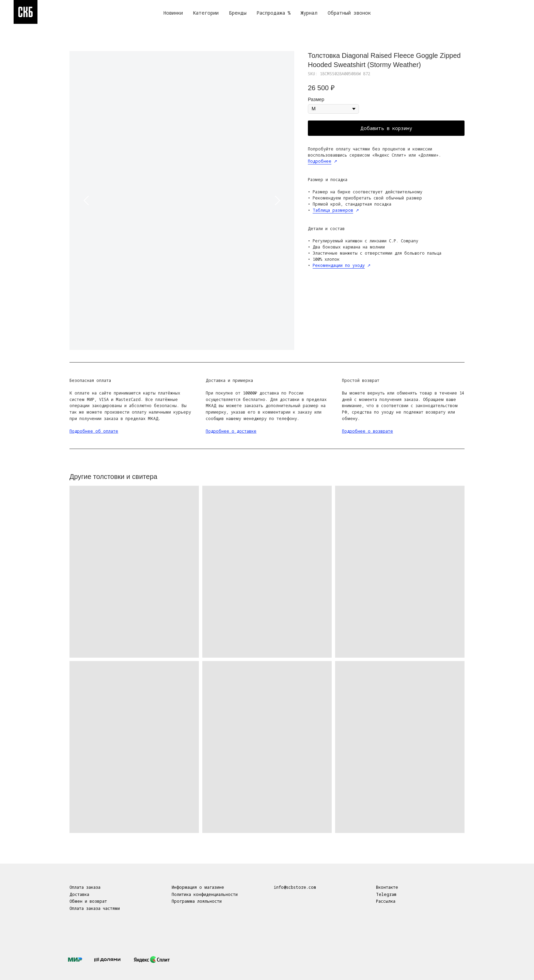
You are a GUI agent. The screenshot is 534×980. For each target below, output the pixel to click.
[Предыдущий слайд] (87, 200)
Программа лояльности (197, 901)
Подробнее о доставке (231, 431)
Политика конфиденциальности (205, 894)
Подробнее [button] (320, 161)
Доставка (79, 894)
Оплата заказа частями (95, 908)
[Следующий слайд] (277, 200)
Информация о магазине (198, 887)
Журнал (309, 13)
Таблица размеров (333, 210)
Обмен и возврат (88, 901)
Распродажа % (274, 13)
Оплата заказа (85, 887)
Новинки (173, 13)
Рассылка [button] (386, 901)
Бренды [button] (238, 13)
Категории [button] (206, 13)
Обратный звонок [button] (349, 13)
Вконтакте (387, 887)
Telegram (386, 894)
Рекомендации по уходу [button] (339, 265)
